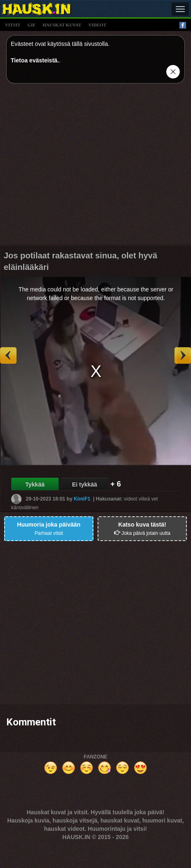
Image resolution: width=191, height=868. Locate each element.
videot (97, 25)
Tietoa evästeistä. (35, 60)
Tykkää (35, 484)
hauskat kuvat (62, 25)
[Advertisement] (78, 167)
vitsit (13, 25)
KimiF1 (82, 499)
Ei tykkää (85, 484)
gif (31, 25)
